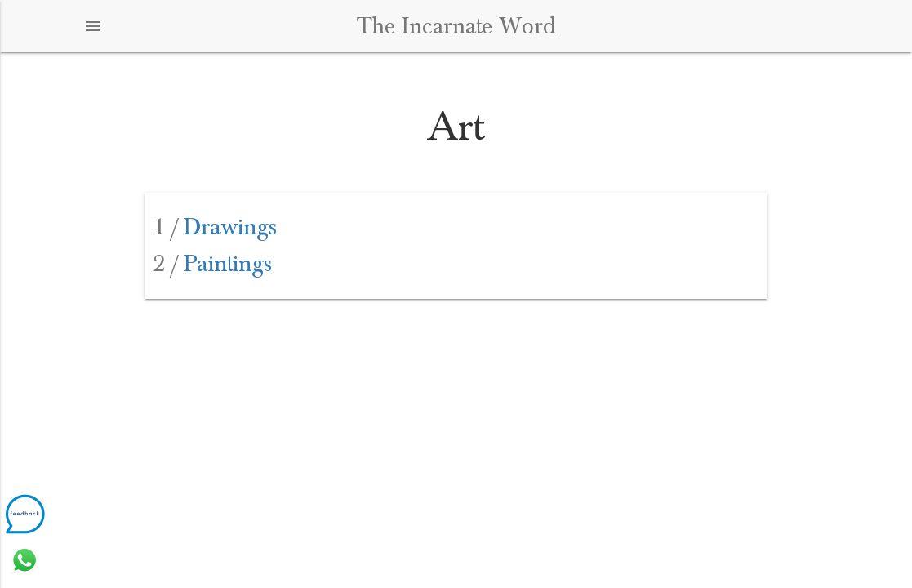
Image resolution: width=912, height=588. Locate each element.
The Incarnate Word (456, 26)
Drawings (215, 227)
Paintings (213, 264)
